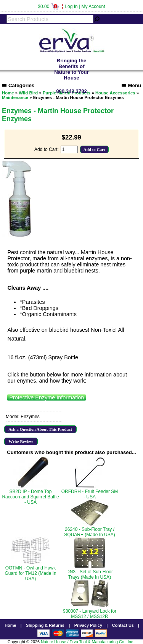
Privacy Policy (88, 625)
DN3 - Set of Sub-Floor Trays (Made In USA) (90, 574)
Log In (71, 6)
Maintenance (15, 97)
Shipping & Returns (45, 625)
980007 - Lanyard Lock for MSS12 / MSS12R (90, 614)
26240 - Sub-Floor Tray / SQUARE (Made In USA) (89, 532)
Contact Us (123, 625)
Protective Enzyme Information (47, 397)
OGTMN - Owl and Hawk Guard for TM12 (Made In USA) (30, 573)
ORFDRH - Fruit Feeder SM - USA (90, 494)
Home (10, 625)
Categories (18, 85)
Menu (131, 85)
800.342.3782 (71, 91)
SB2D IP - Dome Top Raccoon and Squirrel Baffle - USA (30, 497)
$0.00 (48, 6)
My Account (93, 6)
